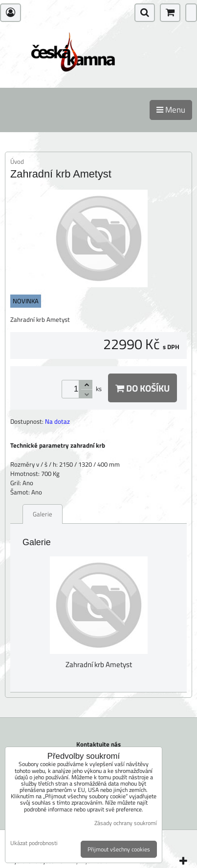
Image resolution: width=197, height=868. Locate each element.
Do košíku (142, 388)
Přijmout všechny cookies (119, 849)
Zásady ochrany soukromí (126, 823)
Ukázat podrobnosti (34, 843)
